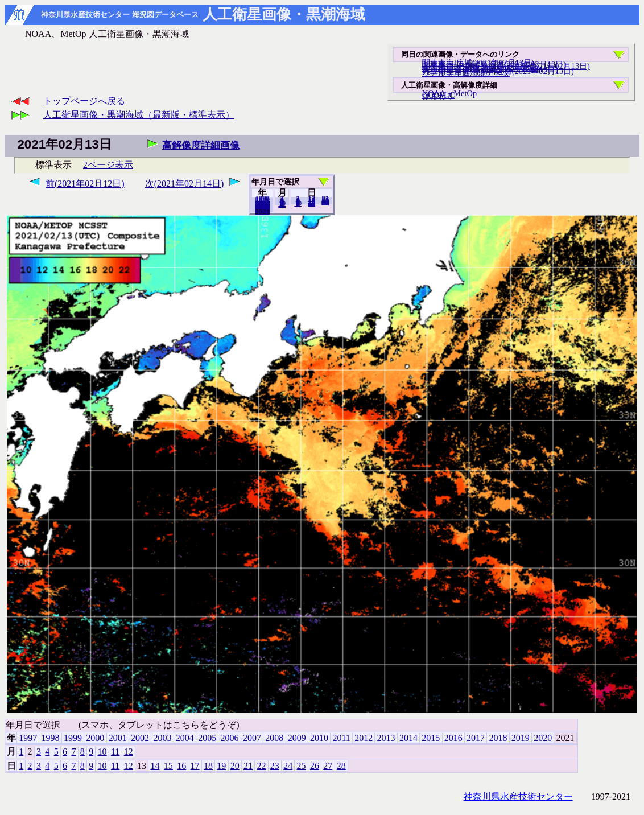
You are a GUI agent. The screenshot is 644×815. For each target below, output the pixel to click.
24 (288, 766)
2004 (185, 738)
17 (195, 766)
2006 (230, 738)
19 (221, 766)
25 (302, 766)
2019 (521, 738)
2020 (262, 211)
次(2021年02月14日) (185, 184)
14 (155, 766)
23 (275, 766)
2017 (476, 738)
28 (325, 202)
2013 (386, 738)
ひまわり (438, 96)
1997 (28, 738)
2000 (95, 738)
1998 (51, 738)
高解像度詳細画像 (201, 145)
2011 (341, 738)
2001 (118, 738)
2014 (408, 738)
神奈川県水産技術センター (518, 797)
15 (168, 766)
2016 (453, 738)
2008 (274, 738)
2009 (297, 738)
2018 (498, 738)
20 (311, 203)
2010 (319, 738)
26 (315, 766)
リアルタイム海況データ (466, 73)
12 (282, 204)
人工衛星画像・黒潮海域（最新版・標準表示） (139, 115)
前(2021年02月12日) (85, 184)
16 (181, 766)
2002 (140, 738)
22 (261, 766)
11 (115, 752)
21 (248, 766)
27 (328, 766)
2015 (431, 738)
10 (298, 203)
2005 (207, 738)
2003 (162, 738)
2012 (364, 738)
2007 (252, 738)
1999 (73, 738)
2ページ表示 (108, 165)
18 (208, 766)
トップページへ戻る (84, 101)
